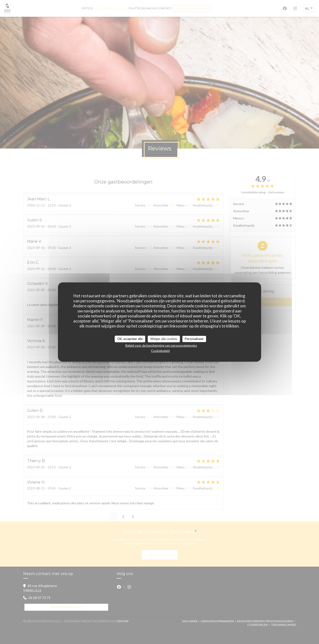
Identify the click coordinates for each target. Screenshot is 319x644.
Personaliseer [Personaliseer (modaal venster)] (194, 339)
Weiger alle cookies (164, 339)
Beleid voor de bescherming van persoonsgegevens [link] (161, 345)
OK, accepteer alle (130, 339)
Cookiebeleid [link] (160, 351)
